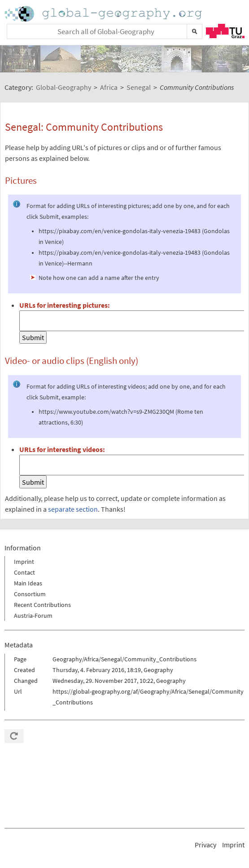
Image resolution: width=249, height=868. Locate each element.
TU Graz (225, 31)
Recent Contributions (42, 605)
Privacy (205, 845)
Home (104, 14)
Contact (24, 572)
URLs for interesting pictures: (65, 305)
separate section (73, 509)
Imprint (24, 562)
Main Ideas (28, 583)
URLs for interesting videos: (62, 449)
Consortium (30, 594)
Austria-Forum (33, 616)
